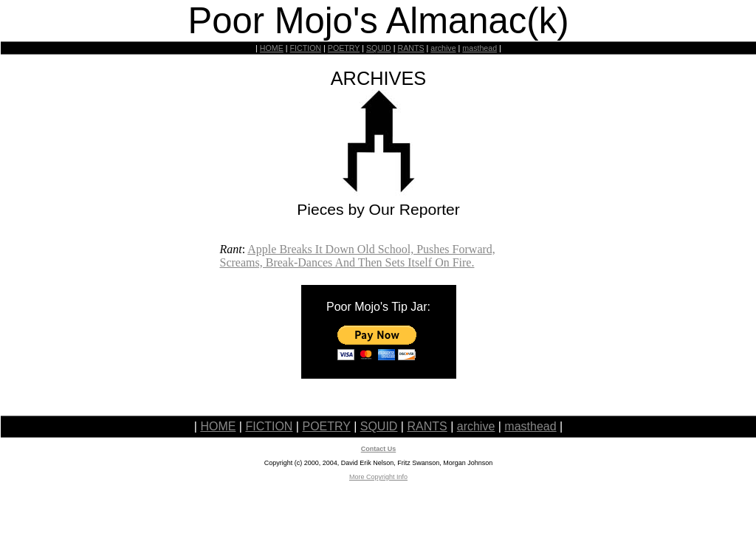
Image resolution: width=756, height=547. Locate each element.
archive (443, 48)
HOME (272, 48)
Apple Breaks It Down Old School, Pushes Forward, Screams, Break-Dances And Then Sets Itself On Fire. (358, 256)
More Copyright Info (378, 477)
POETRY (344, 48)
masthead (480, 48)
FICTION (306, 48)
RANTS (410, 48)
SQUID (379, 48)
